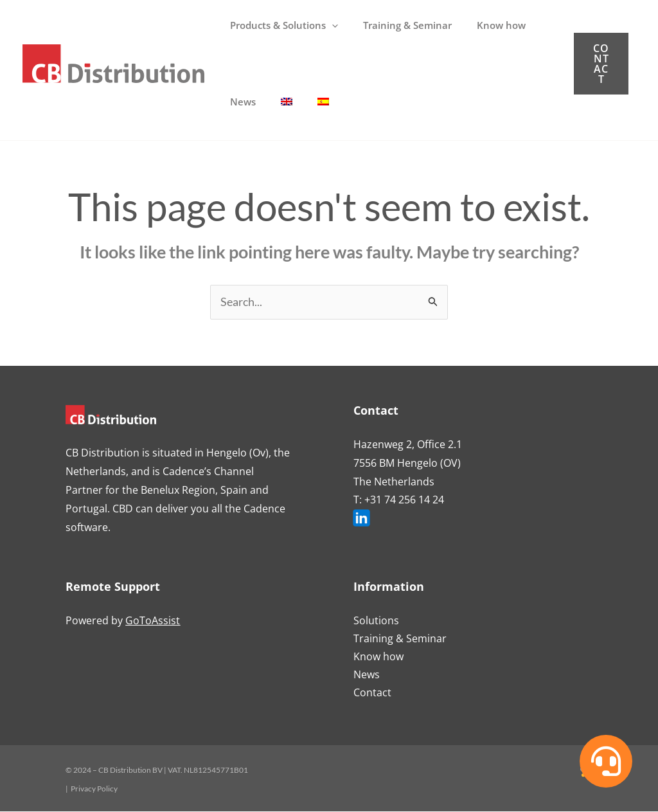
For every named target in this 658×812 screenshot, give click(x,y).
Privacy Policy (94, 789)
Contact (372, 693)
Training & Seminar (400, 639)
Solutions (376, 621)
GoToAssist (153, 621)
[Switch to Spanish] (308, 102)
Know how (378, 657)
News (367, 675)
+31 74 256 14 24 (404, 500)
